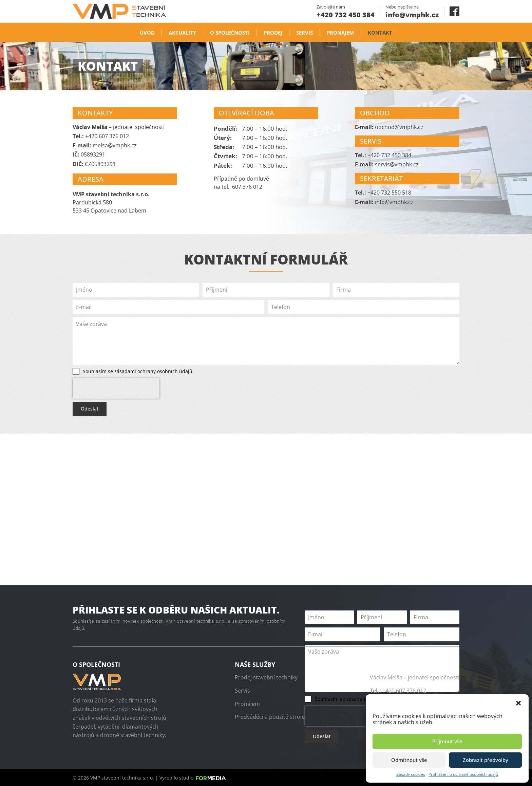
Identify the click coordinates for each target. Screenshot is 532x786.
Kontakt (380, 33)
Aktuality (182, 33)
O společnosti (230, 33)
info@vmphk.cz (412, 15)
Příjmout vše (447, 741)
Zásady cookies (411, 774)
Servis (305, 33)
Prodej (273, 33)
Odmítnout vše (409, 760)
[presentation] (116, 388)
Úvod (147, 33)
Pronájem (340, 33)
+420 (346, 15)
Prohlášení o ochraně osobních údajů (463, 774)
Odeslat (90, 409)
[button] (518, 703)
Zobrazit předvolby (486, 760)
